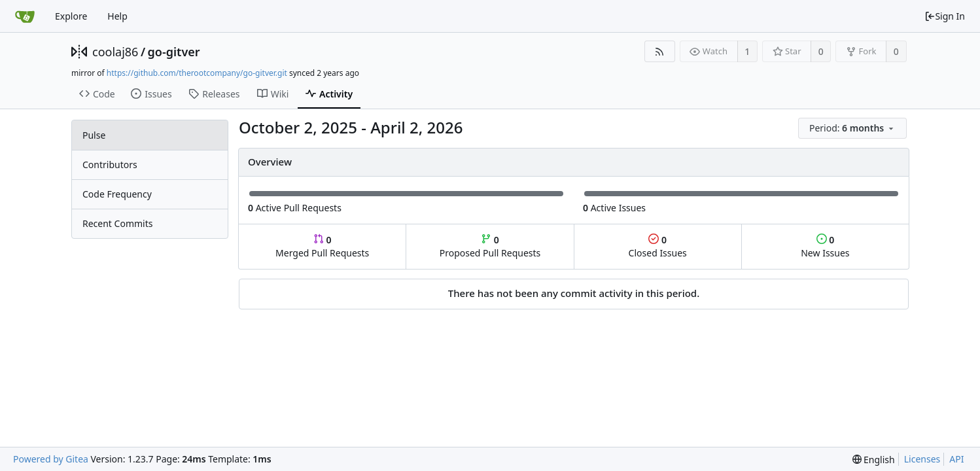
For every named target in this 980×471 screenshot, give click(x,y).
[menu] (853, 129)
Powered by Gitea (51, 459)
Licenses (922, 459)
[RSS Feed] (660, 51)
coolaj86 (115, 52)
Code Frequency (117, 194)
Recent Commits (117, 223)
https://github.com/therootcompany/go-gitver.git (197, 73)
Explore (71, 16)
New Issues (825, 246)
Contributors (110, 165)
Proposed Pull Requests (490, 246)
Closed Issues (658, 246)
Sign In (945, 16)
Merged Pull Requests (322, 246)
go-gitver (174, 52)
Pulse (94, 135)
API (956, 459)
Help (117, 16)
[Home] (25, 16)
